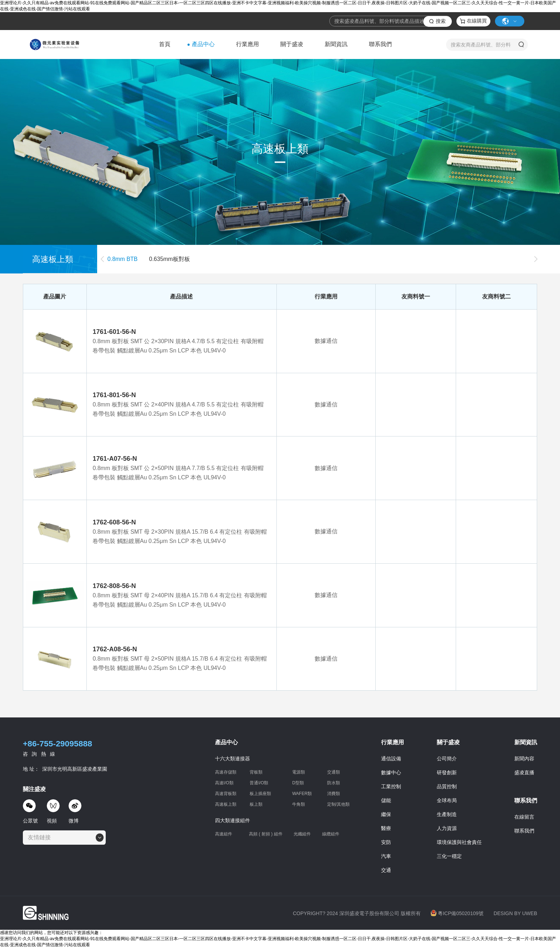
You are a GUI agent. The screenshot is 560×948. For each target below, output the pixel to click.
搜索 (441, 21)
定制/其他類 (338, 804)
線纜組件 (331, 834)
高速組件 (224, 834)
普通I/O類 (259, 783)
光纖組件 (302, 834)
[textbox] (41, 838)
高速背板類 (226, 794)
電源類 (299, 772)
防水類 (334, 783)
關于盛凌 (292, 44)
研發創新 (447, 772)
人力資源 (447, 828)
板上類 (256, 804)
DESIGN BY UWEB (515, 913)
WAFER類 (302, 794)
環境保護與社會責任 (459, 842)
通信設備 (391, 759)
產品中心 (203, 44)
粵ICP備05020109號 (457, 913)
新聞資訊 (336, 44)
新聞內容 (524, 759)
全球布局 (447, 800)
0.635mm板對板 (169, 259)
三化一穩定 (449, 856)
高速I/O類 (224, 783)
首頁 (165, 44)
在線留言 (524, 817)
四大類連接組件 (232, 820)
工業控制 (391, 786)
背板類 (256, 772)
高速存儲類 (226, 772)
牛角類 (299, 804)
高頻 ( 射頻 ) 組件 (266, 834)
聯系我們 (380, 44)
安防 (386, 842)
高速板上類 (226, 804)
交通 (386, 870)
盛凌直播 (524, 772)
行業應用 (247, 44)
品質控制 (447, 786)
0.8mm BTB (122, 259)
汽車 (386, 856)
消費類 (334, 794)
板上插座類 (260, 794)
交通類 (334, 772)
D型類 (298, 783)
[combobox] (64, 838)
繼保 (386, 814)
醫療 (386, 828)
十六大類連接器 (232, 759)
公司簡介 (447, 759)
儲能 (386, 800)
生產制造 (447, 814)
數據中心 (391, 772)
